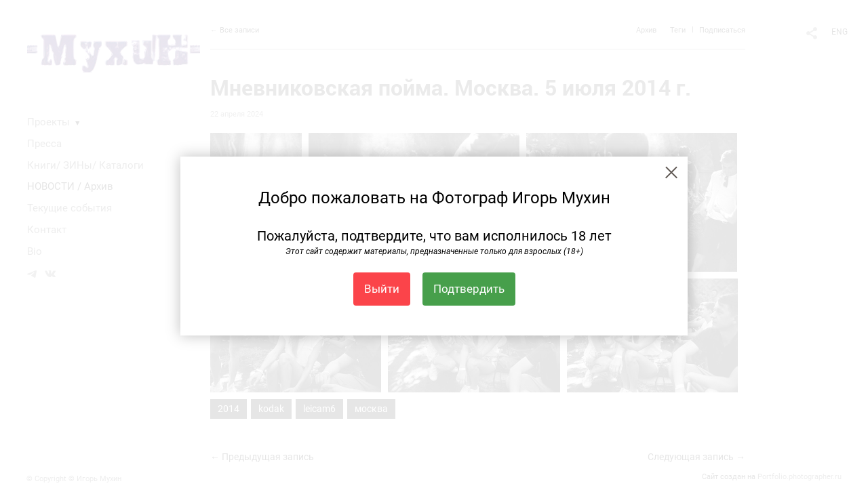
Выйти (382, 289)
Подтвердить (469, 289)
